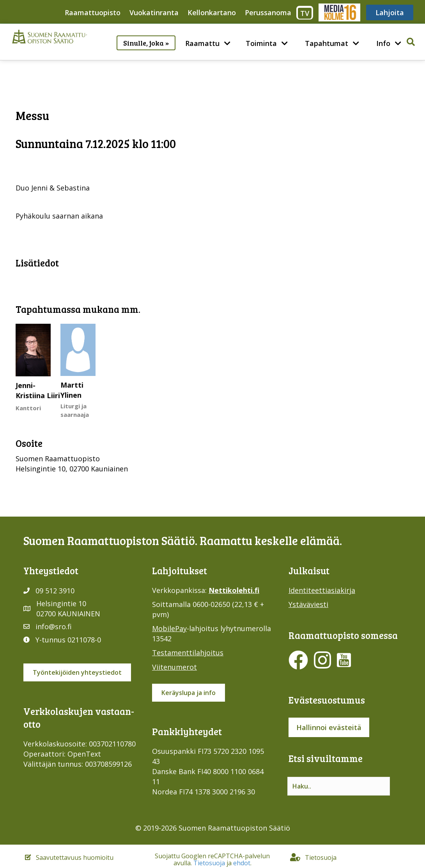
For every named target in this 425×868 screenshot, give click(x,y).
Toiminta (261, 43)
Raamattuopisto (93, 12)
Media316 (339, 12)
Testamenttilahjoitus (188, 653)
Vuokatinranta (154, 12)
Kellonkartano (212, 12)
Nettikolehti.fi (234, 590)
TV (305, 13)
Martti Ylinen (72, 390)
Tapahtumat (327, 43)
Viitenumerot (174, 667)
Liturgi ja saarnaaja (75, 410)
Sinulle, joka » (146, 43)
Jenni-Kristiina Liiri (38, 390)
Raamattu (202, 43)
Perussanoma (268, 12)
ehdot (242, 863)
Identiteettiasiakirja (322, 590)
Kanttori (28, 408)
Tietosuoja (209, 863)
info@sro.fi (54, 626)
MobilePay (169, 628)
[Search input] (339, 786)
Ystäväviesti (308, 604)
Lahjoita (390, 12)
